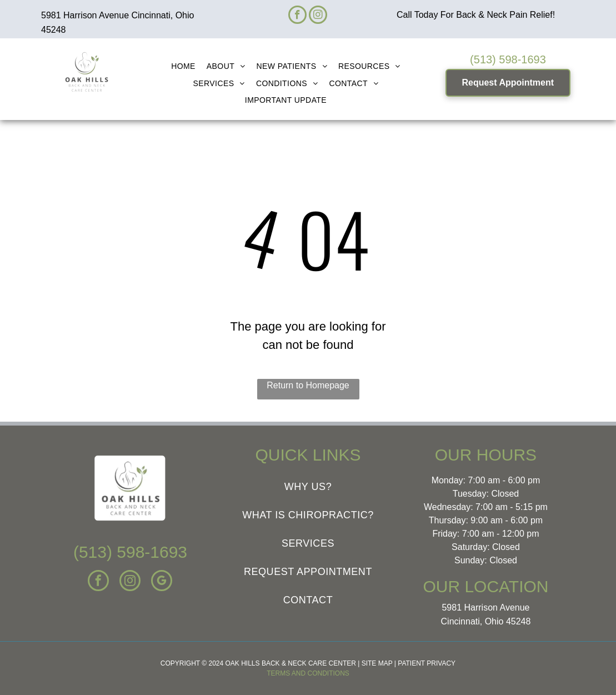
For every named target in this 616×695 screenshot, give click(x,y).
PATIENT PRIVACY (427, 663)
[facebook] (297, 16)
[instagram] (318, 16)
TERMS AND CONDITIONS (308, 673)
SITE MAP (377, 663)
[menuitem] (183, 66)
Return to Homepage (308, 385)
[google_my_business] (162, 582)
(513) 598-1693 (508, 59)
